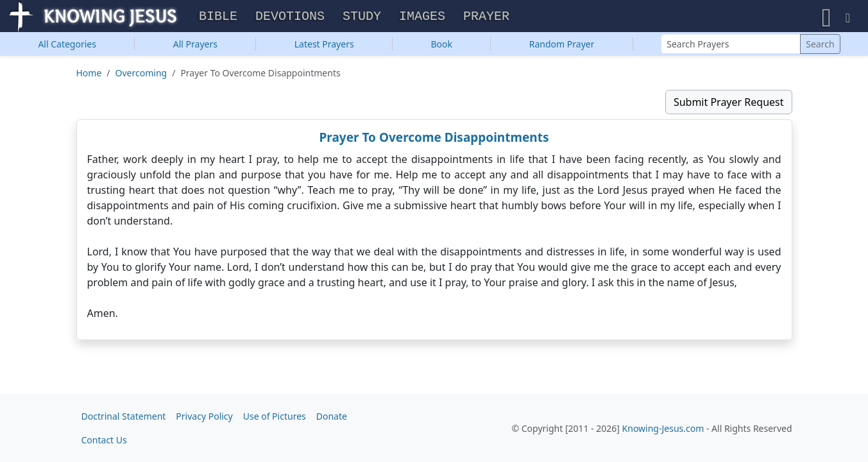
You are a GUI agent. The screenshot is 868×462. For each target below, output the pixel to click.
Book (441, 47)
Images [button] (422, 18)
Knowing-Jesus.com (663, 428)
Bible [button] (218, 18)
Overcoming (141, 76)
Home (89, 76)
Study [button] (362, 18)
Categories (67, 47)
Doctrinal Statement (124, 416)
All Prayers (195, 47)
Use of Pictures (275, 416)
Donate (332, 416)
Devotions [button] (290, 18)
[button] (827, 18)
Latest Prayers (324, 47)
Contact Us (104, 440)
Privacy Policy (204, 416)
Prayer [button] (486, 18)
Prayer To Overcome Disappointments (434, 141)
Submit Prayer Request (729, 105)
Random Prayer (562, 47)
